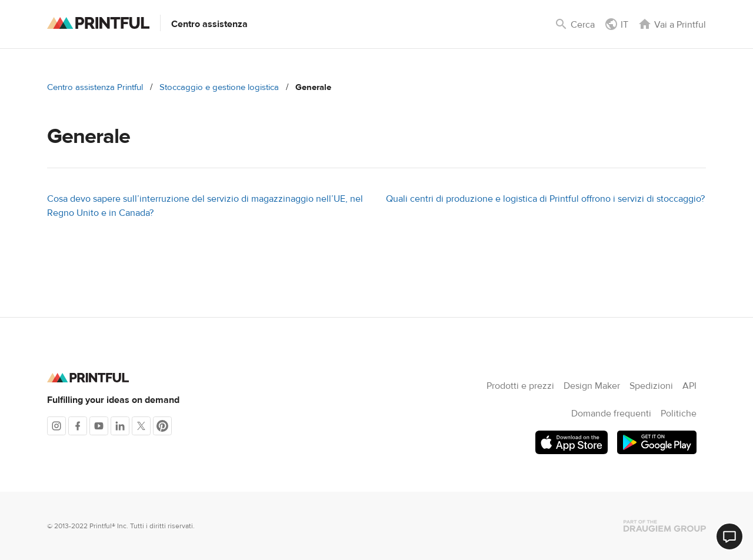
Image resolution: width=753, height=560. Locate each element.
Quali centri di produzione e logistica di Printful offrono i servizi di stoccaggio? (545, 199)
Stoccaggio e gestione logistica (219, 87)
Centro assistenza (209, 24)
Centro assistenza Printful (95, 87)
